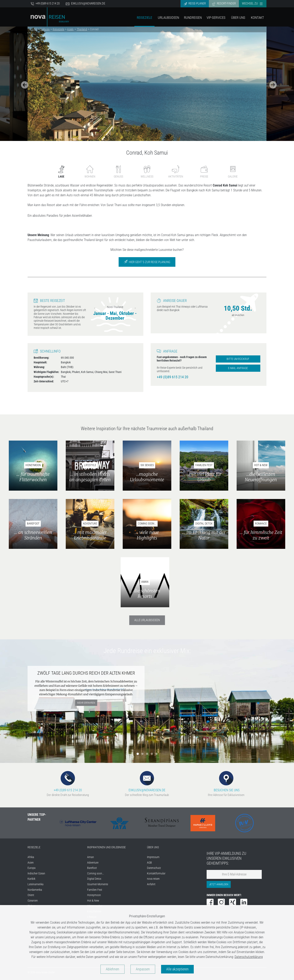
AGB (149, 863)
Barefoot (92, 868)
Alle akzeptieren (177, 969)
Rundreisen (193, 18)
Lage (61, 172)
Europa (32, 868)
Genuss (118, 172)
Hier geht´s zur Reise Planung (147, 262)
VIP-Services (216, 18)
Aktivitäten (176, 172)
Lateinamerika (36, 884)
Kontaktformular (156, 873)
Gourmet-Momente (98, 884)
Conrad (94, 29)
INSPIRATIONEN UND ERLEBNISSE (106, 847)
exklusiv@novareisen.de (85, 4)
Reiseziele (144, 18)
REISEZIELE (34, 847)
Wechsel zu (252, 3)
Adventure (93, 863)
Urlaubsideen (168, 18)
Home (34, 29)
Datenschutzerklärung (249, 957)
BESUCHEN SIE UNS (226, 782)
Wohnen (90, 172)
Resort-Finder (224, 4)
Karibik (31, 879)
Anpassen (143, 969)
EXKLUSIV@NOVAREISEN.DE (147, 782)
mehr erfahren (86, 703)
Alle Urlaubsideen (147, 620)
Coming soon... (96, 873)
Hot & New (93, 901)
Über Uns (238, 18)
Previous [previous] (95, 308)
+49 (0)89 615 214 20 (45, 4)
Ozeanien (33, 901)
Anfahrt (151, 884)
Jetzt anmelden (219, 884)
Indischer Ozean (36, 873)
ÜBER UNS (153, 847)
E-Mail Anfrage (238, 368)
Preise (204, 172)
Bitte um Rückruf (238, 359)
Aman (91, 857)
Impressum (153, 857)
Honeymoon (94, 895)
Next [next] (135, 308)
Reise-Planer (195, 4)
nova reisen (153, 879)
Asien (70, 29)
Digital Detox (94, 879)
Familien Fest (95, 890)
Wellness (147, 172)
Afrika (31, 857)
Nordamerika (35, 890)
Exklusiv (45, 29)
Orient (31, 895)
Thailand (82, 29)
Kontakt (257, 18)
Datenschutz (154, 868)
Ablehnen (112, 969)
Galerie (233, 172)
